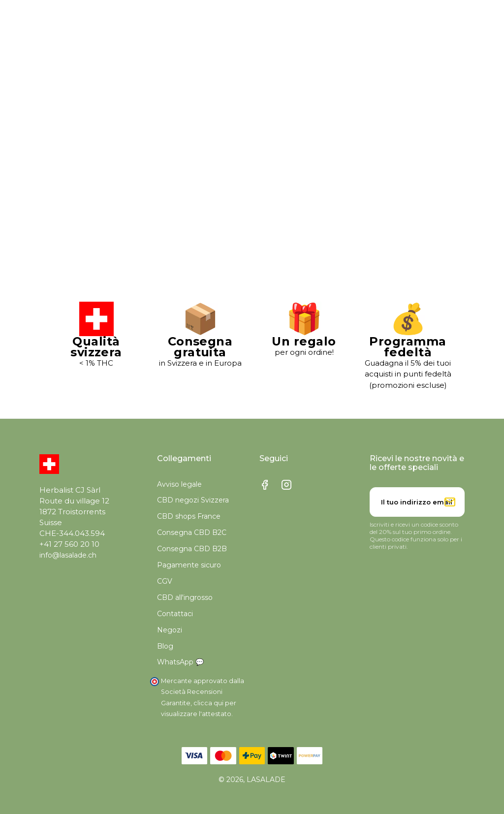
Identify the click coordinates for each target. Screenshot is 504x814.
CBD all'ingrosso (185, 597)
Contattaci (175, 614)
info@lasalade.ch (68, 555)
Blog (165, 646)
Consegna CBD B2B (192, 549)
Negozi (170, 630)
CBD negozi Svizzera (193, 500)
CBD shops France (189, 516)
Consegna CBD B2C (192, 532)
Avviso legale (179, 484)
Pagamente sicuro (189, 565)
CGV (165, 581)
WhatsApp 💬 (180, 662)
